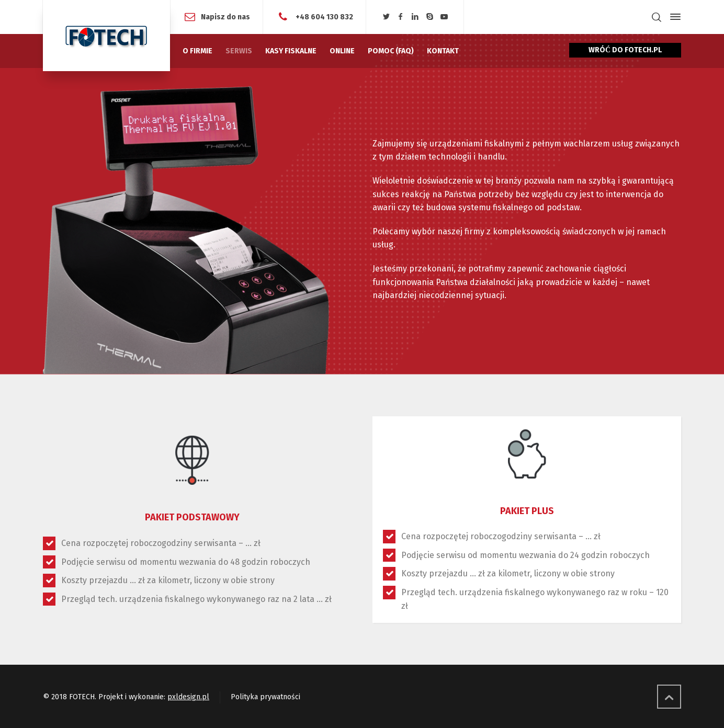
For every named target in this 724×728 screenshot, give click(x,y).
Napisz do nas (225, 16)
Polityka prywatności (265, 697)
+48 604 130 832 (324, 16)
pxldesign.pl (188, 697)
